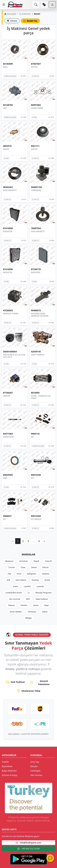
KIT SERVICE (36, 519)
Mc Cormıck (15, 599)
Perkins (24, 605)
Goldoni (46, 574)
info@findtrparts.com (28, 843)
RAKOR (6, 149)
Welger (28, 618)
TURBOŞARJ (36, 190)
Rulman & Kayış (10, 775)
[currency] (44, 5)
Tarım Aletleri (16, 612)
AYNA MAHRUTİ (10, 190)
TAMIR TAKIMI (37, 108)
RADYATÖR (36, 272)
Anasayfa (10, 14)
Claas (23, 567)
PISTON (34, 67)
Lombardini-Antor (14, 593)
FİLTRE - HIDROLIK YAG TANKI (41, 397)
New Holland (42, 599)
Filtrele (12, 21)
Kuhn (16, 586)
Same (36, 605)
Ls (29, 593)
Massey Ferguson (43, 593)
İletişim (34, 766)
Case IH (48, 561)
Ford (19, 574)
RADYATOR (8, 231)
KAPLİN (34, 149)
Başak (36, 561)
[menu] (4, 5)
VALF (5, 108)
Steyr (46, 605)
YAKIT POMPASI (38, 355)
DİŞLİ (5, 67)
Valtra (45, 612)
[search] (36, 5)
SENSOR (7, 396)
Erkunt (45, 567)
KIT (32, 437)
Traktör (5, 762)
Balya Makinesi (9, 771)
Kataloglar (35, 771)
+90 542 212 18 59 (28, 849)
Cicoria (12, 567)
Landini (27, 586)
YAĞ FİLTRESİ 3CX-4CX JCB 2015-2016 (14, 356)
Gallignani (32, 574)
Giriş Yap (35, 762)
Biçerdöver (7, 766)
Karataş (35, 580)
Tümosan (32, 612)
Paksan (12, 605)
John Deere (21, 580)
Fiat (9, 574)
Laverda (40, 586)
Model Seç (30, 21)
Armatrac (24, 561)
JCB (8, 580)
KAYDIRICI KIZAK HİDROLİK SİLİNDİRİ (40, 315)
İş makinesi (25, 14)
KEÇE (5, 478)
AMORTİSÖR (8, 437)
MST (28, 599)
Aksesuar (9, 561)
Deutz (34, 567)
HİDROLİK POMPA (11, 314)
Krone (47, 580)
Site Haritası (36, 775)
